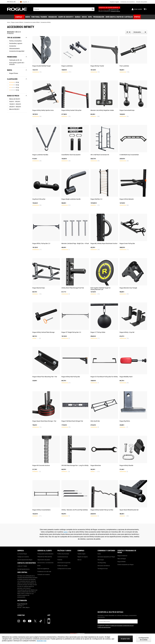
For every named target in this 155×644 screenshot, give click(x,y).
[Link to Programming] (99, 17)
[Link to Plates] (84, 17)
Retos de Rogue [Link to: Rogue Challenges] (122, 559)
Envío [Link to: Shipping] (39, 566)
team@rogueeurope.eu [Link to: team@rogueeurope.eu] (23, 569)
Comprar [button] (19, 17)
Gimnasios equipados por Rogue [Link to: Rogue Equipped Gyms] (106, 557)
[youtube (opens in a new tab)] (30, 621)
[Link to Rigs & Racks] (53, 17)
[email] (118, 621)
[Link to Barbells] (78, 17)
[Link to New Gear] (28, 17)
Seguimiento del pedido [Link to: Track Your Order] (44, 560)
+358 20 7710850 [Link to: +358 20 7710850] (22, 566)
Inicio (9, 22)
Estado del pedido (142, 2)
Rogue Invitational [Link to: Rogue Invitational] (122, 556)
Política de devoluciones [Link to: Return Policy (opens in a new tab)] (104, 627)
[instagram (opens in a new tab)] (19, 621)
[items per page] (128, 32)
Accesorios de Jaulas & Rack (32, 22)
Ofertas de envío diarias (109, 8)
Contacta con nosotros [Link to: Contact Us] (44, 575)
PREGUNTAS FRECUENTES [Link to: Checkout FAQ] (45, 557)
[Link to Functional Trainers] (39, 17)
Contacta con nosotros (128, 2)
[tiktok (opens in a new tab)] (41, 621)
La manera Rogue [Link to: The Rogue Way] (22, 554)
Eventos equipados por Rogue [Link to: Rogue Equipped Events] (125, 565)
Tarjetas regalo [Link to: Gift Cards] (81, 554)
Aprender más (42, 641)
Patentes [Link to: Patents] (60, 560)
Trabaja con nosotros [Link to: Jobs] (23, 557)
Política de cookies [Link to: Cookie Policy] (62, 566)
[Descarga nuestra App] (49, 621)
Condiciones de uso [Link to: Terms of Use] (63, 557)
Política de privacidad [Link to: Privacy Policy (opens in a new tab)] (117, 626)
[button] (93, 9)
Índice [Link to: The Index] (99, 554)
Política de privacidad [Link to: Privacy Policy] (63, 554)
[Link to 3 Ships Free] (119, 17)
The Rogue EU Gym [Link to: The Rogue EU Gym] (103, 569)
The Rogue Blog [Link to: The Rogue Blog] (102, 563)
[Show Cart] (145, 9)
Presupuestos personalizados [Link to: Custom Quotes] (45, 554)
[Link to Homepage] (17, 9)
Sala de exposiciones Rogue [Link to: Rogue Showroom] (25, 560)
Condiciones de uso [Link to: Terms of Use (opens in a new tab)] (128, 626)
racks (65, 532)
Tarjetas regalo (114, 2)
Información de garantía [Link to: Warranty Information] (64, 563)
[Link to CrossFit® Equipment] (66, 17)
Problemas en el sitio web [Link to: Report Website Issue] (44, 572)
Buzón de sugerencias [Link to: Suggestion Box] (43, 569)
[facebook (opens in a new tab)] (24, 621)
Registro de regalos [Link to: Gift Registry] (83, 557)
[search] (64, 9)
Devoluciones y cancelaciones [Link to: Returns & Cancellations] (45, 563)
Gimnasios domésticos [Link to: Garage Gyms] (104, 566)
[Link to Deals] (137, 17)
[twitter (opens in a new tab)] (35, 621)
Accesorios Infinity (46, 22)
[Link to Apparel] (90, 17)
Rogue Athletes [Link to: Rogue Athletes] (122, 562)
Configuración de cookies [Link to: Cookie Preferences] (64, 569)
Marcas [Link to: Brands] (79, 560)
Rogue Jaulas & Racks (17, 22)
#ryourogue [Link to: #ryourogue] (101, 560)
